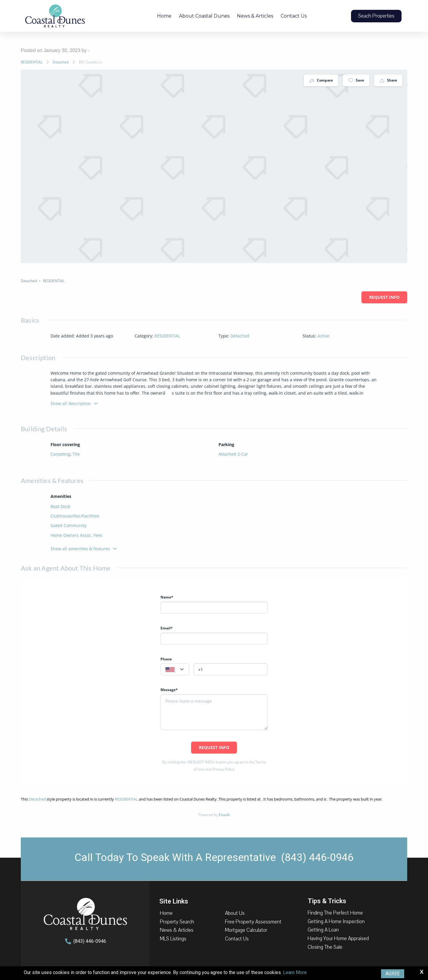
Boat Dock (60, 506)
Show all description (74, 403)
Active (323, 336)
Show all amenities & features (84, 549)
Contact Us (294, 16)
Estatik (224, 815)
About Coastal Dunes (204, 16)
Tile (76, 454)
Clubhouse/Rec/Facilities (75, 516)
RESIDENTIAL (32, 62)
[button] (376, 16)
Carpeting (60, 454)
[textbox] (175, 670)
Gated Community (69, 525)
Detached (61, 62)
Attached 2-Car (233, 454)
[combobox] (175, 669)
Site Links (174, 901)
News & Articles (255, 16)
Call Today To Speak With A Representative (214, 858)
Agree (393, 974)
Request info (384, 297)
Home (164, 16)
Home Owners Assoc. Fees (77, 535)
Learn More (295, 972)
